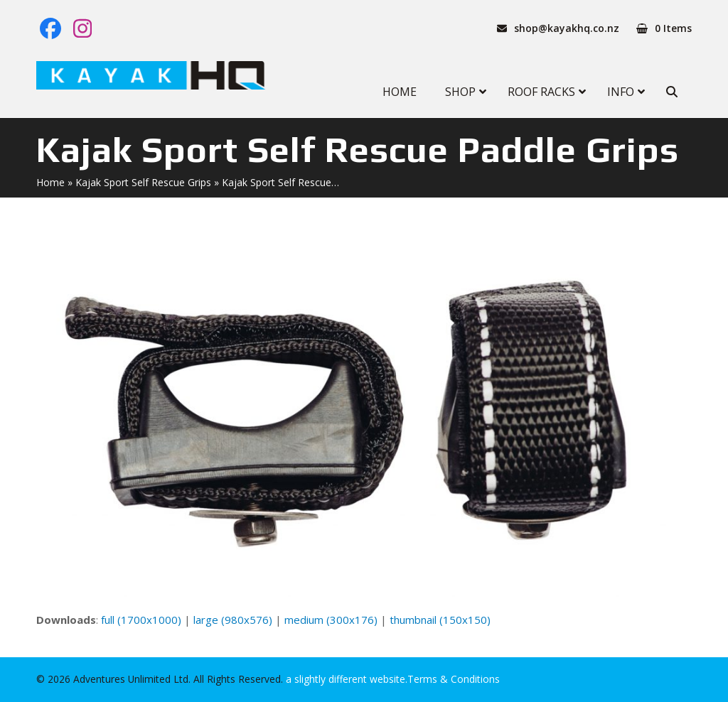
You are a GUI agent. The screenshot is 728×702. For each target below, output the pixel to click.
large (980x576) (233, 620)
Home (50, 182)
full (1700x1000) (141, 620)
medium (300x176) (331, 620)
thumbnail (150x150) (440, 620)
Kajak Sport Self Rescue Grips (143, 182)
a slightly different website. (345, 679)
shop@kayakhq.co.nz (567, 28)
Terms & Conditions (454, 679)
